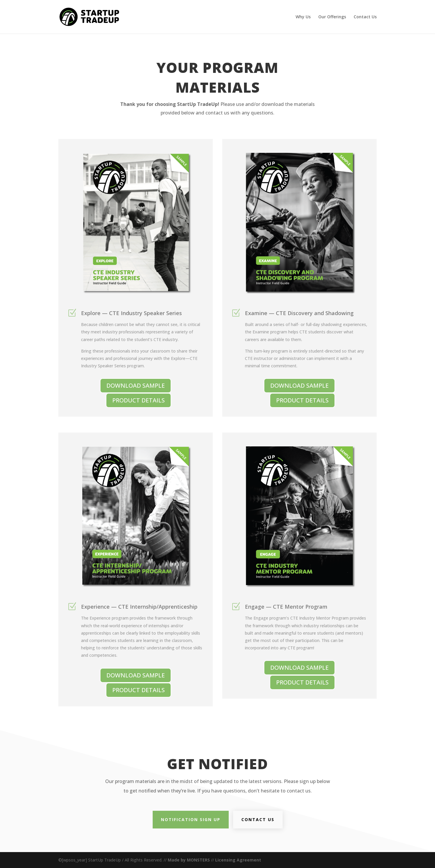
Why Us (303, 17)
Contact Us (365, 17)
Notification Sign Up (191, 819)
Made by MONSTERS (189, 860)
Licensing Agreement (238, 860)
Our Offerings (332, 17)
